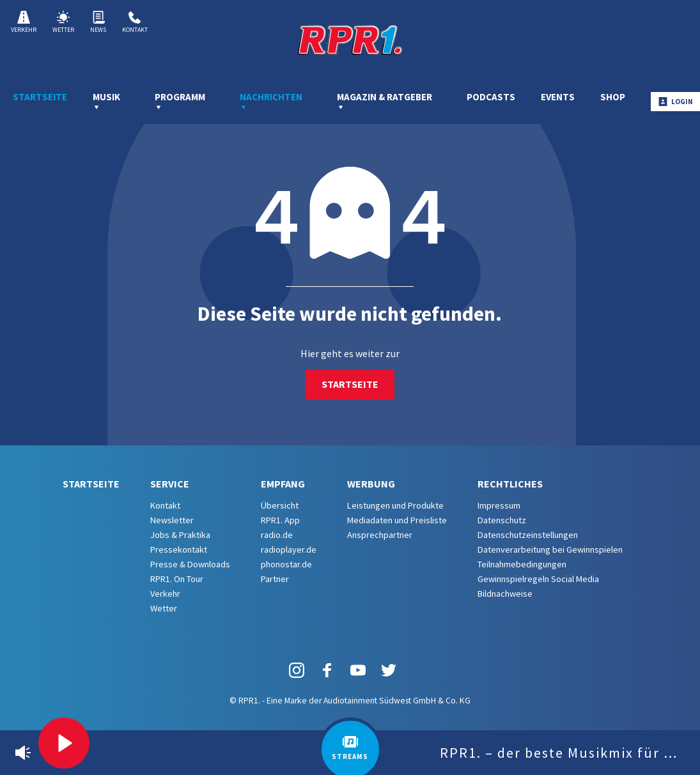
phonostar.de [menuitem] (286, 564)
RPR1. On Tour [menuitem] (177, 579)
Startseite (350, 384)
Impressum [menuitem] (499, 505)
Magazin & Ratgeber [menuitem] (385, 101)
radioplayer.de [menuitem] (289, 549)
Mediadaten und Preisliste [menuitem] (397, 520)
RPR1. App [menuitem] (280, 520)
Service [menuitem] (170, 484)
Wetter (63, 22)
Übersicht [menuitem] (280, 505)
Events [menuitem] (558, 97)
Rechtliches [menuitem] (510, 484)
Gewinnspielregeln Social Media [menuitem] (538, 579)
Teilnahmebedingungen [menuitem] (522, 564)
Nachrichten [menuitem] (271, 101)
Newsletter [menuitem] (172, 520)
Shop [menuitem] (613, 97)
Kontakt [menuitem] (165, 505)
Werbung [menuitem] (371, 484)
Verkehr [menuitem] (165, 594)
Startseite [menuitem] (40, 97)
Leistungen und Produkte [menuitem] (395, 505)
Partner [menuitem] (275, 579)
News (98, 22)
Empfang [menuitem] (283, 484)
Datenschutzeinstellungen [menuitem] (528, 535)
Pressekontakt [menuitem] (179, 549)
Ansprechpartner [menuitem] (380, 535)
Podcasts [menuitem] (491, 97)
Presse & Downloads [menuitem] (190, 564)
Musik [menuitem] (106, 101)
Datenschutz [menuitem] (502, 520)
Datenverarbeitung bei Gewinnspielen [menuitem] (550, 549)
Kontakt (135, 22)
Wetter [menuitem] (164, 608)
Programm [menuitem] (180, 101)
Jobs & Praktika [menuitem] (180, 535)
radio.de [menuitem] (277, 535)
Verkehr (24, 22)
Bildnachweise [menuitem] (505, 594)
